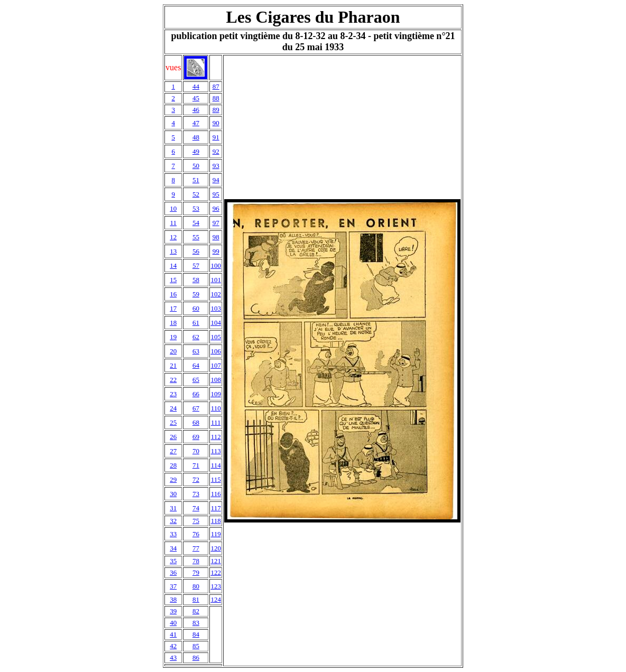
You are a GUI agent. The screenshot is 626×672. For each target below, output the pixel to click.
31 (173, 508)
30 (173, 494)
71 (196, 465)
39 (173, 611)
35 (173, 561)
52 (196, 194)
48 (196, 137)
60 (196, 308)
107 (216, 365)
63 (196, 351)
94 (216, 180)
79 (196, 572)
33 (173, 534)
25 (173, 422)
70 (196, 451)
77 (196, 548)
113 (216, 451)
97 (216, 223)
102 (216, 294)
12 (173, 237)
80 (196, 586)
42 (173, 646)
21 (173, 365)
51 (196, 180)
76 (196, 534)
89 (216, 110)
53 (196, 208)
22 (173, 380)
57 (196, 265)
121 (216, 561)
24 (173, 408)
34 (173, 548)
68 (196, 422)
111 (216, 422)
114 (216, 465)
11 (173, 223)
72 (196, 479)
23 (173, 394)
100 (216, 265)
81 (196, 599)
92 (216, 151)
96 (216, 208)
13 (173, 251)
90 (216, 123)
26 (173, 437)
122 (216, 572)
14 (173, 265)
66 (196, 394)
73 (196, 494)
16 (173, 294)
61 (196, 323)
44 (196, 86)
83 (196, 623)
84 (196, 634)
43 (173, 657)
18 (173, 323)
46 (196, 110)
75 (196, 521)
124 (216, 599)
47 (196, 123)
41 (173, 634)
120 (216, 548)
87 (216, 86)
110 (216, 408)
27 (173, 451)
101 (216, 280)
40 (173, 623)
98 (216, 237)
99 (216, 251)
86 (196, 657)
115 (216, 479)
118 (216, 521)
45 (196, 98)
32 (173, 521)
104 (216, 323)
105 (216, 337)
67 (196, 408)
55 (196, 237)
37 (173, 586)
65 (196, 380)
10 (173, 208)
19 (173, 337)
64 (196, 365)
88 (216, 98)
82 (196, 611)
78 (196, 561)
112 (216, 437)
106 (216, 351)
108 (216, 380)
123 (216, 586)
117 (216, 508)
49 (196, 151)
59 (196, 294)
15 (173, 280)
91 (216, 137)
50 (196, 166)
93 (216, 166)
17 (173, 308)
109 (216, 394)
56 (196, 251)
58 (196, 280)
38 (173, 599)
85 (196, 646)
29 (173, 479)
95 (216, 194)
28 (173, 465)
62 (196, 337)
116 (216, 494)
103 (216, 308)
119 (216, 534)
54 (196, 223)
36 (173, 572)
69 (196, 437)
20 (173, 351)
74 (196, 508)
